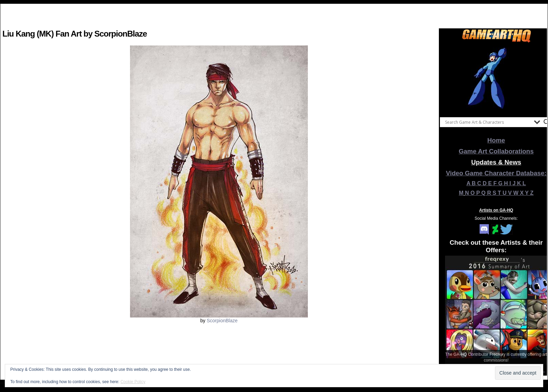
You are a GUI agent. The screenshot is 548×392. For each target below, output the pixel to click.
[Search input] (488, 122)
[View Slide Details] (496, 78)
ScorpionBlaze (222, 321)
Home (496, 140)
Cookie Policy (133, 382)
